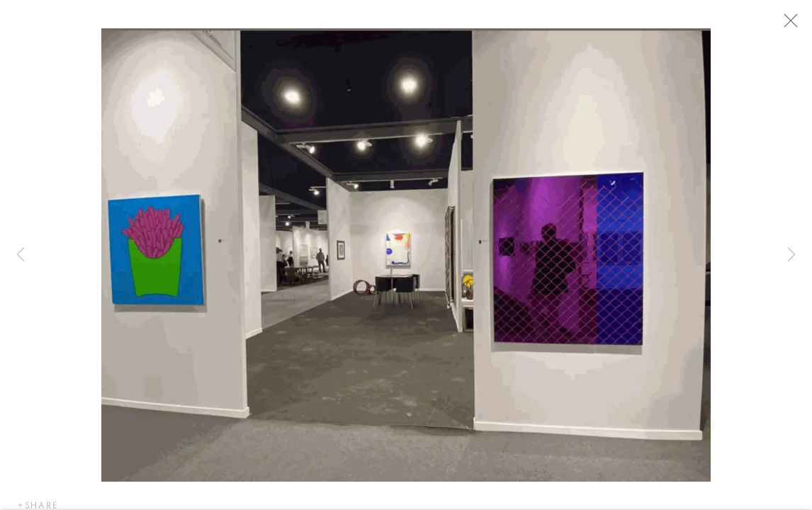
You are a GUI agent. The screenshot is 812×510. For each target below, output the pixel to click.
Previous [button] (21, 255)
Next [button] (791, 255)
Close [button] (789, 25)
